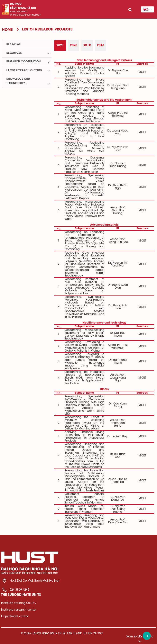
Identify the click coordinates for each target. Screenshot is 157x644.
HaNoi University (19, 12)
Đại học (16, 4)
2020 (74, 45)
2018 (101, 45)
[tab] (60, 46)
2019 (87, 45)
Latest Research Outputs (24, 70)
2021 (60, 45)
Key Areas (13, 44)
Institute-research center (19, 609)
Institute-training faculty (19, 603)
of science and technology (25, 15)
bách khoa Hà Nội (23, 8)
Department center (15, 616)
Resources (14, 53)
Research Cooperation (24, 62)
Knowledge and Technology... (18, 81)
